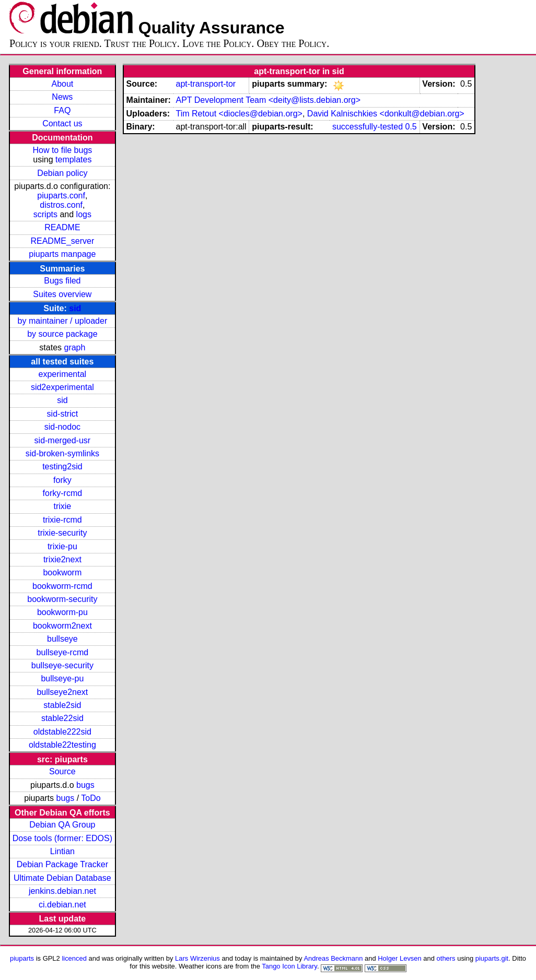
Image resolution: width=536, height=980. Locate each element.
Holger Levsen (400, 958)
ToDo (91, 798)
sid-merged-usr (63, 440)
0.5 (411, 127)
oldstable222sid (62, 732)
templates (73, 160)
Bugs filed (62, 281)
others (446, 958)
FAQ (62, 110)
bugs (85, 785)
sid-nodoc (62, 427)
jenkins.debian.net (62, 891)
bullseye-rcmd (63, 652)
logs (84, 214)
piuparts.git (492, 958)
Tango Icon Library (289, 966)
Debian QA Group (62, 825)
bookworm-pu (62, 612)
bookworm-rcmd (62, 586)
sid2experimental (62, 387)
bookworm (62, 572)
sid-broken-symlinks (62, 453)
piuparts (22, 958)
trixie (62, 506)
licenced (74, 958)
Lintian (62, 851)
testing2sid (62, 467)
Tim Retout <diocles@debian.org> (239, 114)
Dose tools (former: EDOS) (62, 838)
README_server (62, 241)
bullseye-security (62, 665)
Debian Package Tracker (62, 864)
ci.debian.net (62, 905)
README (62, 227)
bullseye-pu (62, 678)
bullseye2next (62, 692)
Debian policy (62, 173)
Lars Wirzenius (197, 958)
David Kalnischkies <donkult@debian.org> (386, 114)
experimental (63, 374)
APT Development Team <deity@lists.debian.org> (268, 100)
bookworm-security (62, 599)
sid (75, 308)
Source (62, 771)
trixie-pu (62, 546)
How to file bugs (62, 150)
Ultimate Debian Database (62, 878)
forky (62, 480)
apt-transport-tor (206, 84)
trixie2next (62, 559)
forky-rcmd (63, 493)
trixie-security (62, 533)
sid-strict (63, 414)
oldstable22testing (62, 745)
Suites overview (62, 294)
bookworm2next (62, 626)
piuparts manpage (62, 254)
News (62, 97)
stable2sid (62, 705)
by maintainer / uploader (63, 321)
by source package (62, 334)
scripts (45, 214)
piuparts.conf (61, 196)
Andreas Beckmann (333, 958)
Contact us (62, 123)
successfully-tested (368, 127)
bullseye (62, 639)
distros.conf (61, 205)
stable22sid (62, 718)
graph (74, 347)
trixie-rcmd (62, 520)
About (62, 84)
